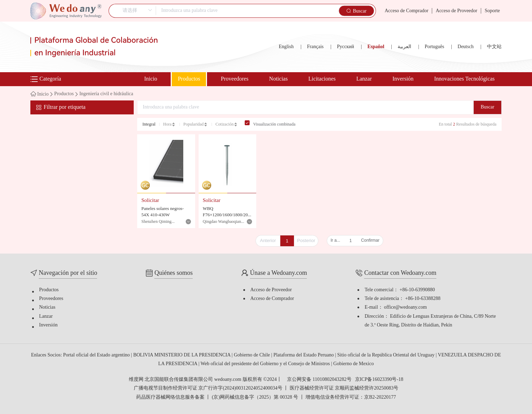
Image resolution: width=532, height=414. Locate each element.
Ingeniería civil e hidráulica (106, 94)
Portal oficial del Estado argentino (97, 355)
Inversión (403, 79)
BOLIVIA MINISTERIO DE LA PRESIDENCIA (183, 355)
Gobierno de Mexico (354, 364)
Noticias (278, 79)
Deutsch (466, 47)
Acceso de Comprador (407, 11)
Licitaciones (322, 79)
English (286, 47)
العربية (404, 47)
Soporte (492, 11)
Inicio (151, 79)
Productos (189, 79)
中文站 (494, 47)
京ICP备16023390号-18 (379, 380)
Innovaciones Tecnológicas (464, 79)
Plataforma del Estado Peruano (304, 355)
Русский (345, 47)
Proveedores (235, 79)
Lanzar (364, 79)
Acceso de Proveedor (456, 11)
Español (376, 47)
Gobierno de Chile (253, 355)
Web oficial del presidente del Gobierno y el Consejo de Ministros (266, 364)
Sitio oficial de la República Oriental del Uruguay (386, 355)
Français (315, 47)
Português (434, 47)
